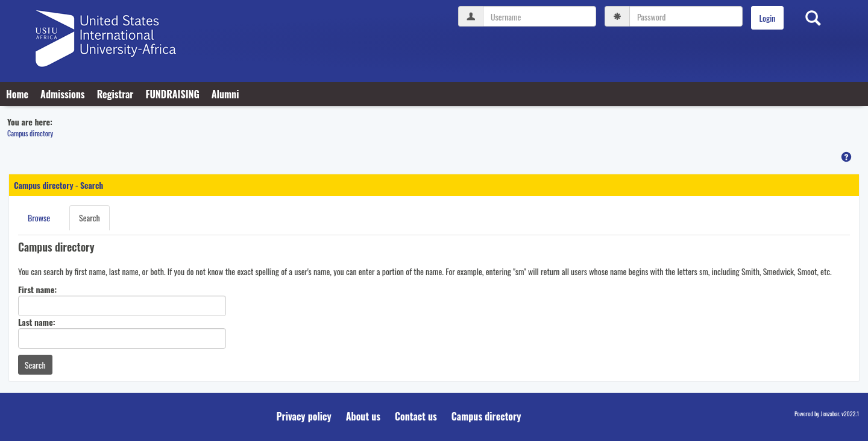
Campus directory (30, 133)
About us (363, 416)
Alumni (225, 94)
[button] (846, 157)
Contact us (416, 416)
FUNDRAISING (172, 94)
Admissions (63, 94)
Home (17, 94)
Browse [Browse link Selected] (39, 217)
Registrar (115, 94)
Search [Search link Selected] (90, 217)
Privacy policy (304, 416)
